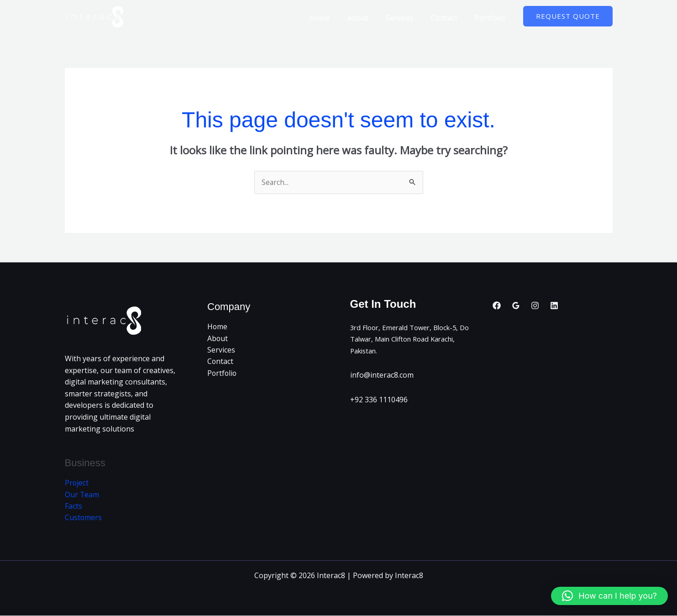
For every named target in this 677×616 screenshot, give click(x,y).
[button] (568, 16)
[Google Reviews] (516, 305)
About (367, 18)
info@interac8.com (382, 375)
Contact (448, 18)
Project (77, 483)
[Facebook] (497, 305)
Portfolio (491, 18)
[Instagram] (535, 305)
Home (332, 18)
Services (407, 18)
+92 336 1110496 (379, 400)
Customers (84, 518)
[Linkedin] (554, 305)
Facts (73, 506)
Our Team (82, 495)
